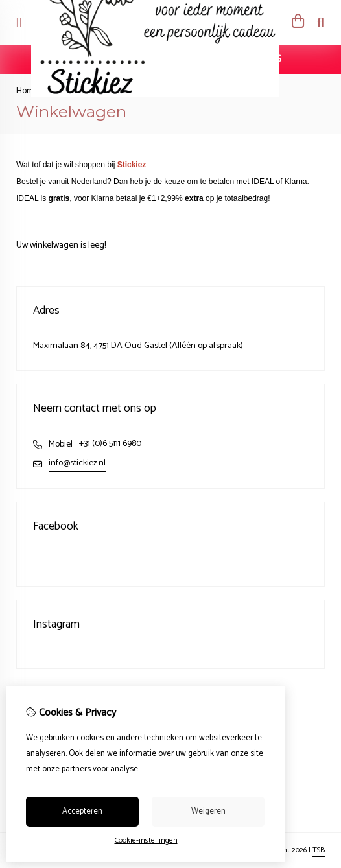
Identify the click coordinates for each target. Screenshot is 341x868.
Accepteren (82, 811)
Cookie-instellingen (146, 840)
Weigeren (208, 811)
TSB (319, 850)
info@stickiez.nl (77, 463)
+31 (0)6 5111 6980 (110, 444)
